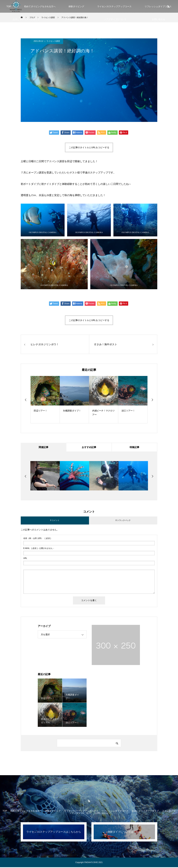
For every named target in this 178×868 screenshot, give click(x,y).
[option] (45, 400)
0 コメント (55, 521)
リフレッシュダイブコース (115, 812)
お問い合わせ (159, 19)
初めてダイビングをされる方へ (40, 6)
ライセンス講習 (53, 41)
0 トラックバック (123, 521)
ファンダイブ (72, 19)
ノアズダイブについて (115, 19)
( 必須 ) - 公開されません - (39, 549)
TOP (5, 812)
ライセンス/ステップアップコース (114, 6)
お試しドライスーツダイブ (26, 19)
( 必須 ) (37, 539)
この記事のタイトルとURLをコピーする (89, 147)
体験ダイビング (76, 6)
